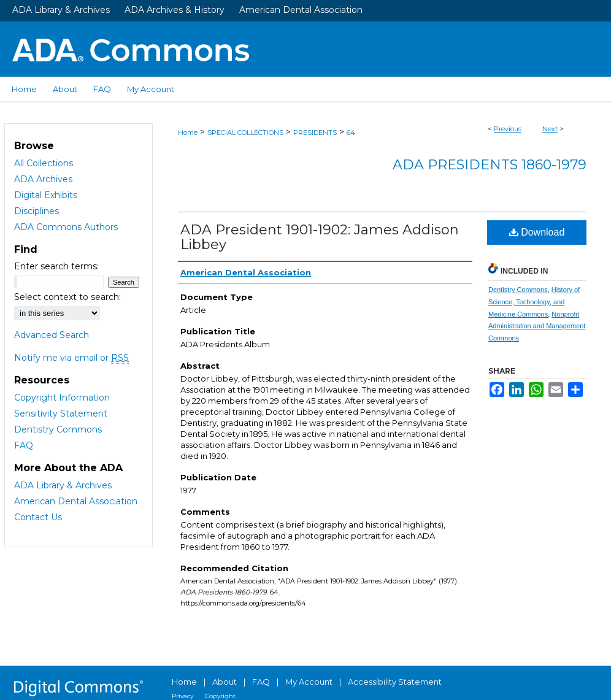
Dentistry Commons (518, 290)
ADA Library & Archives (61, 10)
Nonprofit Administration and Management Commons (537, 326)
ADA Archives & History (175, 10)
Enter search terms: (56, 266)
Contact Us (38, 517)
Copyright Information (62, 398)
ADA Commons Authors (66, 227)
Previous (508, 129)
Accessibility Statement (395, 682)
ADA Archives (43, 179)
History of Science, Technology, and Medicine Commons (534, 302)
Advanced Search (52, 335)
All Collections (44, 163)
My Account (309, 682)
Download (537, 232)
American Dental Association (301, 10)
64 (351, 133)
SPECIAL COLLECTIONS (245, 133)
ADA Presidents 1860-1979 (490, 165)
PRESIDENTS (315, 133)
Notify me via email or (71, 358)
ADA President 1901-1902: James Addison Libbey (320, 237)
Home (188, 133)
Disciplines (37, 211)
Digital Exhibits (46, 195)
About (225, 682)
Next (550, 129)
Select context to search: (67, 297)
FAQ (24, 445)
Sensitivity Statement (61, 413)
